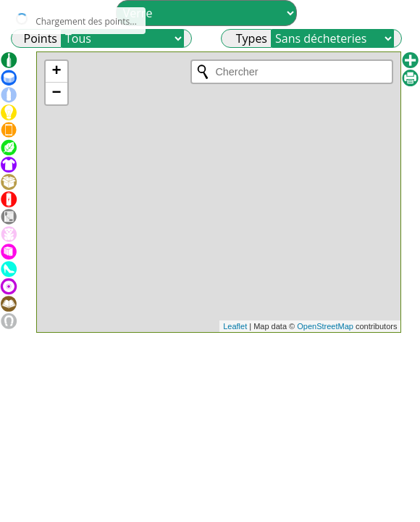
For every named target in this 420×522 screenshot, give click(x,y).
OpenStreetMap (325, 326)
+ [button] (56, 72)
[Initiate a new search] (203, 72)
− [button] (56, 94)
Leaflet (235, 326)
